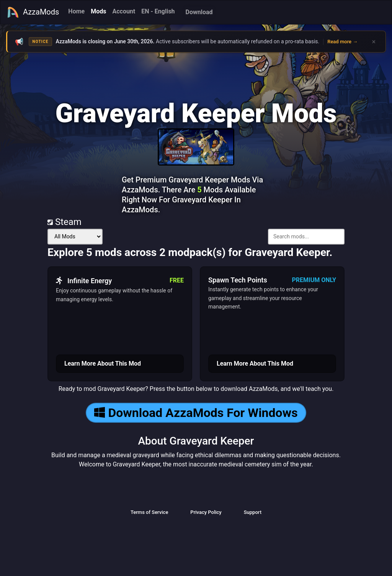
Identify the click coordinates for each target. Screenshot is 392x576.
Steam (65, 222)
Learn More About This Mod (103, 363)
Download (199, 12)
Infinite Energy (84, 281)
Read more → (342, 42)
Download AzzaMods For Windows (196, 413)
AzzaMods (33, 12)
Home (76, 11)
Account (124, 11)
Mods (98, 11)
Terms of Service (149, 512)
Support (253, 512)
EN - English (158, 11)
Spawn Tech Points (238, 280)
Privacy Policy (206, 512)
